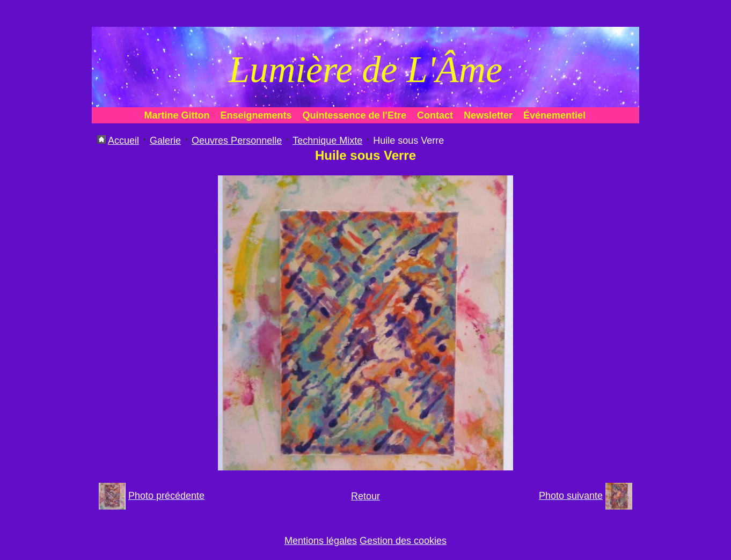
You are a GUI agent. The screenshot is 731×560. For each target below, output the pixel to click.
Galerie (165, 141)
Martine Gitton (177, 115)
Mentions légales (321, 541)
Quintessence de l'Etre (354, 115)
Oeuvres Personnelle (237, 141)
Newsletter (488, 115)
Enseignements (256, 115)
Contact (435, 115)
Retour (365, 496)
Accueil (123, 141)
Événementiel (554, 115)
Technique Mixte (327, 141)
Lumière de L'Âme (365, 69)
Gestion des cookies (403, 541)
